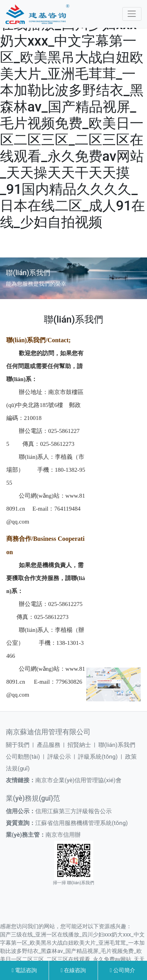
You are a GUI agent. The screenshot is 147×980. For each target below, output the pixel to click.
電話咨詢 (24, 970)
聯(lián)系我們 (117, 745)
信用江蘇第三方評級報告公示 (73, 811)
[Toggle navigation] (132, 14)
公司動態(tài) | (27, 757)
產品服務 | (52, 745)
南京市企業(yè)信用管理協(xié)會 (78, 780)
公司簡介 (122, 970)
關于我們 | (21, 745)
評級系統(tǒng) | (102, 757)
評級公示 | (63, 757)
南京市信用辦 (63, 835)
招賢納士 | (83, 745)
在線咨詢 (73, 970)
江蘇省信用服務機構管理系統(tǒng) (82, 823)
